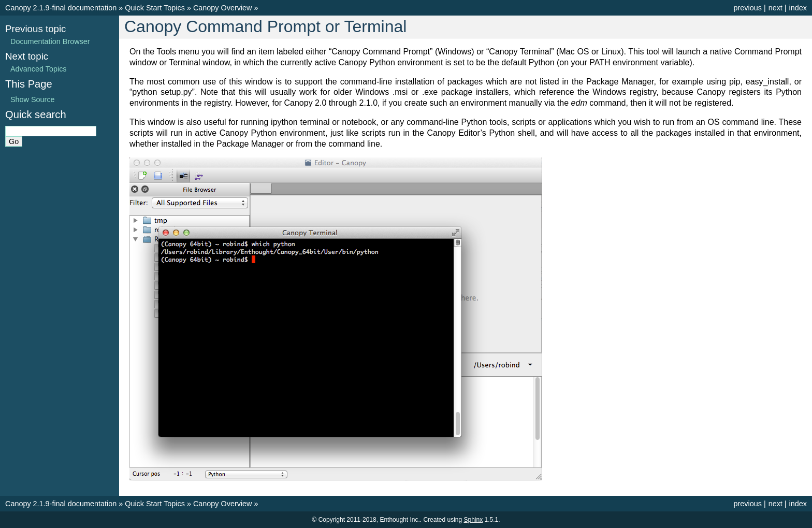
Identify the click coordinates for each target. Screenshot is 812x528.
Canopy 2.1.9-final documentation (61, 8)
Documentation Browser (50, 41)
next (775, 8)
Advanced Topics (39, 69)
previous (747, 8)
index (798, 8)
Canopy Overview (223, 8)
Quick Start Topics (155, 8)
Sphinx (473, 520)
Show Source (33, 99)
